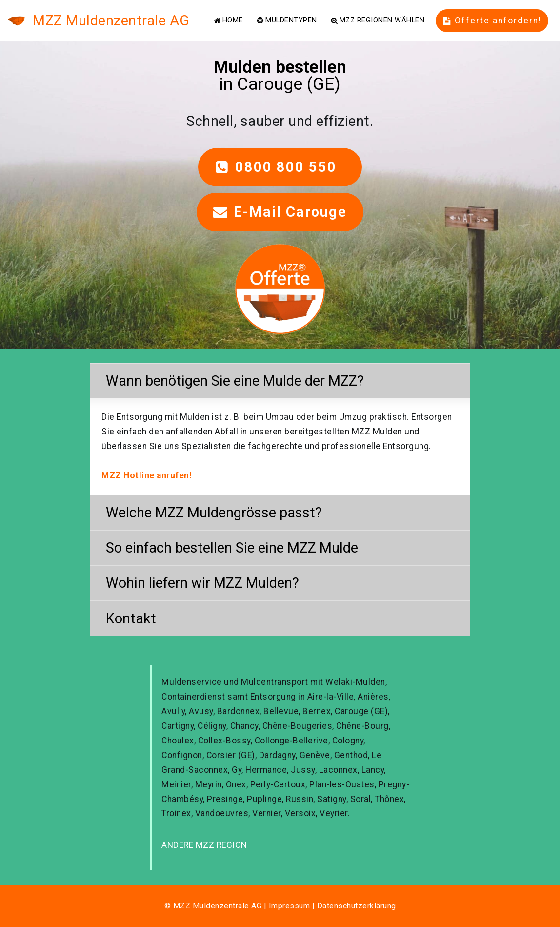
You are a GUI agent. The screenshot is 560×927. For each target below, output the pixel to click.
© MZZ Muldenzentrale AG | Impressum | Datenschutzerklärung (280, 906)
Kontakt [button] (131, 618)
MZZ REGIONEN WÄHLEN (378, 21)
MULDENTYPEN (287, 21)
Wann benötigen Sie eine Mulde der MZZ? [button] (235, 381)
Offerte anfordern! (492, 21)
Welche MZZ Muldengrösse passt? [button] (214, 513)
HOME (228, 21)
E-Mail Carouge (280, 212)
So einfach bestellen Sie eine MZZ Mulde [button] (232, 548)
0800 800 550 (280, 167)
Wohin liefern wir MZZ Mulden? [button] (202, 583)
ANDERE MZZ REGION (204, 845)
